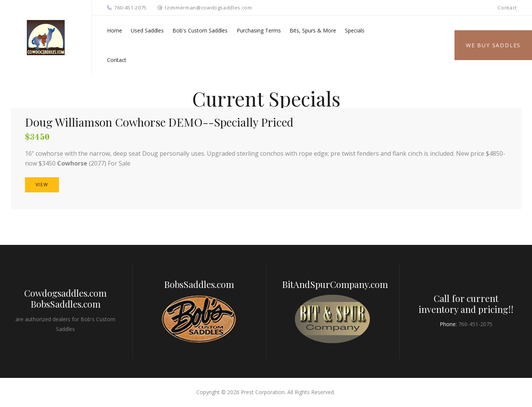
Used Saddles (147, 30)
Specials (355, 30)
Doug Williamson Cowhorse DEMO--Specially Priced (159, 122)
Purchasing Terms (259, 30)
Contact (507, 8)
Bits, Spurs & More (313, 30)
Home (115, 30)
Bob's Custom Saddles (200, 30)
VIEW (42, 185)
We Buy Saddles (493, 45)
